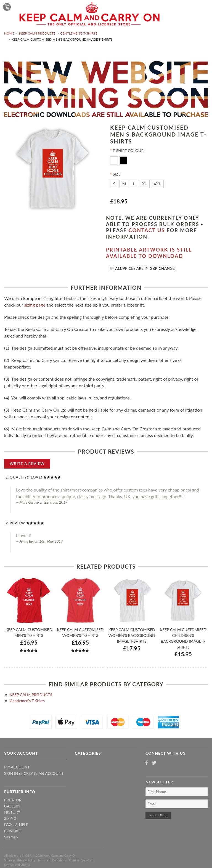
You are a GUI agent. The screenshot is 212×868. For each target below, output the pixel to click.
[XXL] (157, 184)
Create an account (44, 773)
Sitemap (11, 837)
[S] (114, 184)
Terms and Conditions (52, 860)
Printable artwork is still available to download (149, 253)
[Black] (123, 160)
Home (9, 33)
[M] (124, 184)
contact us (147, 230)
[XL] (144, 184)
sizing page (35, 305)
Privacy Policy (26, 860)
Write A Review (27, 463)
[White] (115, 160)
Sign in (11, 773)
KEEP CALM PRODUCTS (37, 33)
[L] (134, 184)
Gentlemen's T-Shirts (79, 33)
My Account (17, 767)
